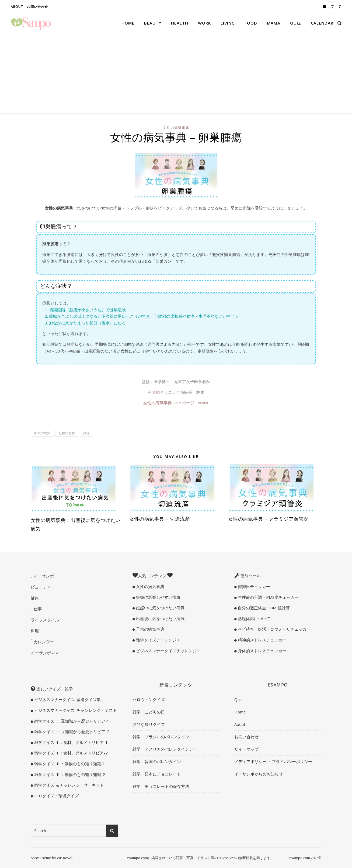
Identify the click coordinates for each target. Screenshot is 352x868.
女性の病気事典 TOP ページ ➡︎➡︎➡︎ (176, 403)
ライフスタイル (45, 620)
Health (180, 23)
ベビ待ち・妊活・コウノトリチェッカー (274, 629)
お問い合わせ (37, 7)
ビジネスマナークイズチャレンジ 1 (168, 651)
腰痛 (86, 433)
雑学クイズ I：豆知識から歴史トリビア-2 (71, 732)
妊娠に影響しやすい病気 (158, 597)
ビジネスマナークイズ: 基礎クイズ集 (67, 699)
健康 (35, 598)
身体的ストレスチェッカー (262, 651)
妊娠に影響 (67, 433)
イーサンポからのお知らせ (259, 774)
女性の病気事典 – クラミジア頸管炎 (268, 519)
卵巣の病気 (42, 433)
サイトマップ (246, 749)
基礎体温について (253, 618)
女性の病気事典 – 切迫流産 (160, 519)
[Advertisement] (176, 73)
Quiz (296, 23)
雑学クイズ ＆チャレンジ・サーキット (69, 785)
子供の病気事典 (150, 629)
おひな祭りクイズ (149, 724)
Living (228, 23)
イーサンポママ (45, 653)
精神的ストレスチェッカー (262, 640)
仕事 (37, 609)
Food (251, 23)
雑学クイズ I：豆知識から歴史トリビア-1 (71, 721)
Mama (274, 23)
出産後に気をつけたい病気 (160, 618)
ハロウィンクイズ (149, 699)
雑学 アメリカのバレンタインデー (165, 749)
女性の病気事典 (176, 128)
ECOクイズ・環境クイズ (56, 796)
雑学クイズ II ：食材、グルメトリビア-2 (70, 753)
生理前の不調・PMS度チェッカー (268, 597)
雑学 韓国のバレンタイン (157, 761)
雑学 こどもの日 (149, 712)
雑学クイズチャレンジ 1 (157, 640)
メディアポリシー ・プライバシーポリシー (273, 761)
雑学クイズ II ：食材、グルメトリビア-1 (70, 742)
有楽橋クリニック (164, 392)
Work (204, 23)
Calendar (322, 23)
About (17, 7)
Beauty (153, 23)
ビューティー (43, 587)
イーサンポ (43, 576)
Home (128, 23)
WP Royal (65, 858)
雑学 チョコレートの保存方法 (161, 786)
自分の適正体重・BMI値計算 (263, 608)
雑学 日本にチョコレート (157, 774)
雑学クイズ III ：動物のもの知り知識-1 (69, 764)
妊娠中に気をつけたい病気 (160, 608)
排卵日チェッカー (253, 586)
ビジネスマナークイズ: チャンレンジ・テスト (75, 710)
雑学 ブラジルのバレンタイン (161, 737)
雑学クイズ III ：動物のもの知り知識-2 (69, 774)
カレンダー (43, 642)
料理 (35, 631)
